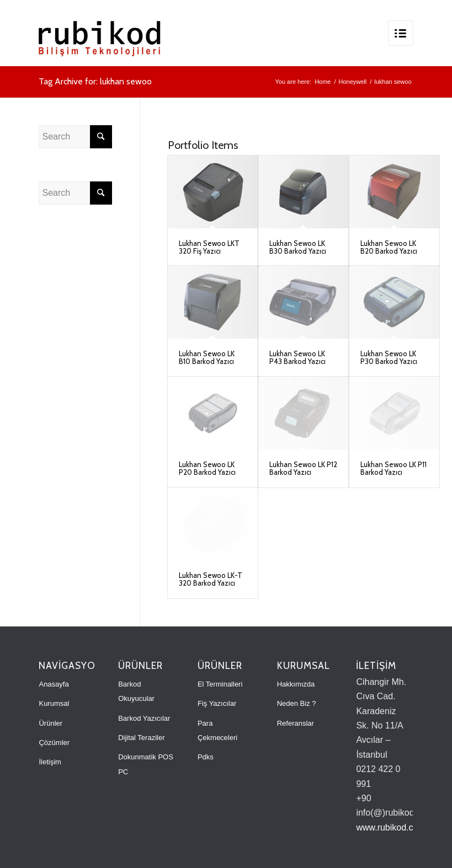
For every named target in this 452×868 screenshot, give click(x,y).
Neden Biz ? (297, 703)
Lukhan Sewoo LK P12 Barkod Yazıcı (303, 468)
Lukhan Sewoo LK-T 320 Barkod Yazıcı (211, 579)
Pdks (206, 757)
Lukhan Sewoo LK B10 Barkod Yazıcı (207, 357)
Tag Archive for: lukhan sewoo (95, 81)
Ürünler (50, 723)
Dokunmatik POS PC (146, 764)
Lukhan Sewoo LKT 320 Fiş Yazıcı (209, 247)
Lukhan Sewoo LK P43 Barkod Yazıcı (297, 357)
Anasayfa (54, 684)
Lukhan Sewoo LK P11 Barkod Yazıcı (393, 468)
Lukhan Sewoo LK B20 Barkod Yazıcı (389, 247)
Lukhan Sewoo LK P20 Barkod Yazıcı (207, 468)
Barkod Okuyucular (136, 691)
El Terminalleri (220, 684)
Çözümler (54, 743)
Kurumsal (54, 703)
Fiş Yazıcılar (217, 703)
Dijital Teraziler (141, 738)
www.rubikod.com (390, 827)
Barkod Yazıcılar (144, 718)
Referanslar (296, 723)
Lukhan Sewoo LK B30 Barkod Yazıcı (298, 247)
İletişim (50, 762)
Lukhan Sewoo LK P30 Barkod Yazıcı (389, 357)
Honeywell (352, 82)
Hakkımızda (296, 684)
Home (323, 82)
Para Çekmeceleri (217, 730)
